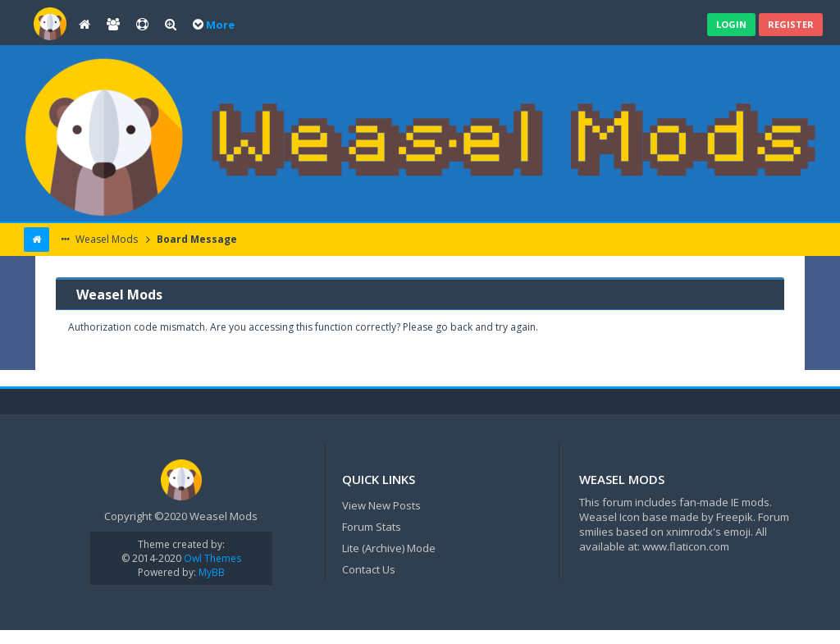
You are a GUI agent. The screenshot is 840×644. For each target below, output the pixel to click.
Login (731, 24)
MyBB (212, 572)
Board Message (196, 239)
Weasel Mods (105, 239)
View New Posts (381, 505)
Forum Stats (372, 527)
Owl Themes (211, 558)
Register (791, 24)
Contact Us (369, 569)
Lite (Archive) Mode (389, 548)
